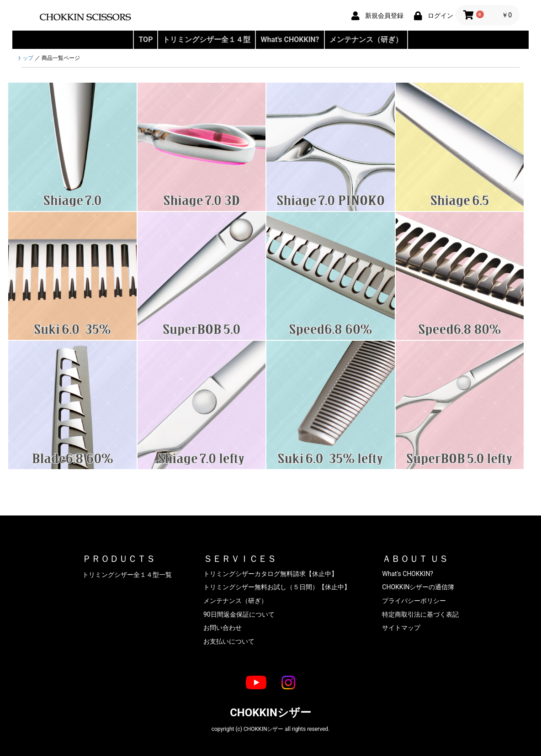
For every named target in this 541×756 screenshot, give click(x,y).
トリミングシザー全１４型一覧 (127, 575)
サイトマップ (401, 628)
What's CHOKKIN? (290, 40)
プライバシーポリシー (414, 601)
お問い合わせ (223, 628)
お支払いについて (229, 641)
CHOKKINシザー (270, 713)
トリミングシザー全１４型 (207, 40)
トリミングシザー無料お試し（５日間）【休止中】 (277, 587)
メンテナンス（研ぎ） (366, 40)
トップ (25, 58)
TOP (146, 40)
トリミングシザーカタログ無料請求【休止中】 (270, 574)
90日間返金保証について (239, 614)
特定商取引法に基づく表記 (420, 614)
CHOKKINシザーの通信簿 (418, 587)
